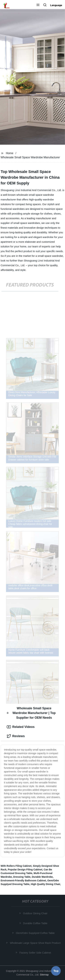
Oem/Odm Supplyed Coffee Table (35, 933)
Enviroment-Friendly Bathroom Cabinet (23, 880)
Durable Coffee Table (35, 923)
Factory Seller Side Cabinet (35, 953)
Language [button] (56, 5)
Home (10, 153)
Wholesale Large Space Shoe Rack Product (35, 943)
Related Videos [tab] (21, 727)
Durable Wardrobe (42, 877)
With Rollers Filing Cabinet (16, 866)
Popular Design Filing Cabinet (25, 870)
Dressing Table (22, 877)
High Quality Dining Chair (45, 884)
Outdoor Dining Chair (35, 913)
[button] (38, 5)
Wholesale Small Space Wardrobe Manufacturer (30, 157)
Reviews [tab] (16, 736)
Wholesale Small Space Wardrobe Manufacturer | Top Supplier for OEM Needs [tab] (31, 713)
